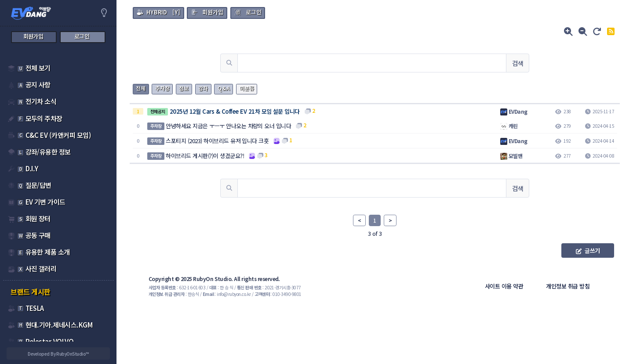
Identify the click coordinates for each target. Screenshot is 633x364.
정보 (184, 88)
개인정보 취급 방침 (568, 286)
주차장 (162, 88)
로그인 (254, 12)
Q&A (224, 88)
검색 (518, 63)
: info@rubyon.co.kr (227, 294)
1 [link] (375, 220)
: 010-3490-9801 (278, 294)
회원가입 (213, 12)
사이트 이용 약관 (504, 286)
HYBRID (157, 12)
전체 (141, 88)
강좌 (203, 88)
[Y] (158, 12)
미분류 (247, 88)
